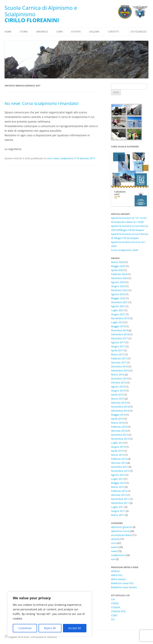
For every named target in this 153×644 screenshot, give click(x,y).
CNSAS (115, 603)
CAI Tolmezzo (138, 32)
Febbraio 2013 (119, 459)
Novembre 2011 (120, 499)
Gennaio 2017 (119, 362)
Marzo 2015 (118, 399)
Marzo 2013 (118, 455)
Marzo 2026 (118, 262)
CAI (113, 599)
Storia (24, 32)
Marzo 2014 (118, 423)
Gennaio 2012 (119, 495)
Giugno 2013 (118, 447)
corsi (49, 158)
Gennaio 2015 (119, 403)
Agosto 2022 (118, 294)
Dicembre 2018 (119, 330)
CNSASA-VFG (118, 611)
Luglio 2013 (117, 443)
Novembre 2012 (120, 471)
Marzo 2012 (118, 487)
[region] (50, 614)
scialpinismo (67, 158)
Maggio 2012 (118, 483)
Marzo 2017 (118, 354)
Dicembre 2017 (119, 338)
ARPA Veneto (118, 579)
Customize (25, 628)
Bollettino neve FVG (122, 583)
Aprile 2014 (117, 419)
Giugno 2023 (118, 286)
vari (113, 559)
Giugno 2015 (118, 391)
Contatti (113, 32)
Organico (42, 32)
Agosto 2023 (118, 282)
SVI (113, 619)
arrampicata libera (121, 535)
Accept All (75, 628)
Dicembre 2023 (119, 278)
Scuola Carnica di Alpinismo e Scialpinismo (41, 11)
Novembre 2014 (120, 407)
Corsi (60, 32)
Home (8, 32)
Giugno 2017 (118, 346)
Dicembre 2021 (119, 302)
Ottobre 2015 (119, 383)
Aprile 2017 (117, 350)
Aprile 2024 (117, 270)
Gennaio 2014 (119, 431)
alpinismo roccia (120, 531)
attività (115, 539)
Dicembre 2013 (119, 435)
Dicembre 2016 (119, 366)
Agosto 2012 (118, 475)
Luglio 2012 (117, 479)
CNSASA (116, 607)
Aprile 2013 (117, 451)
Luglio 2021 (117, 310)
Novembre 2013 (120, 439)
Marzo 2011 (118, 515)
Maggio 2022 (118, 298)
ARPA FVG (117, 575)
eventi (115, 547)
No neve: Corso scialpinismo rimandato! (42, 103)
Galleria (94, 32)
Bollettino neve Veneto (124, 587)
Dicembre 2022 (119, 290)
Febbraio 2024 (119, 274)
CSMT (114, 615)
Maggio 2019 (118, 326)
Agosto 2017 (118, 342)
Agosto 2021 (118, 306)
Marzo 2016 (118, 374)
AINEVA (115, 571)
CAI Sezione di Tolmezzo (44, 637)
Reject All (50, 628)
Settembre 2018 (120, 334)
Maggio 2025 (118, 266)
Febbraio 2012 (119, 491)
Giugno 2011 (118, 511)
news (56, 158)
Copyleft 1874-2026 (17, 637)
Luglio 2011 (117, 507)
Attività (76, 32)
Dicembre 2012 (119, 467)
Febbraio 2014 (119, 427)
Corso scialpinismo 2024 (125, 250)
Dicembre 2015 (119, 378)
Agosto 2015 (118, 387)
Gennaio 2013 (119, 463)
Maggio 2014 (118, 415)
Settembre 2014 (120, 411)
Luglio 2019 (117, 322)
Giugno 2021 (118, 314)
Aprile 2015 (117, 395)
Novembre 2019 (120, 318)
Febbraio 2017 (119, 358)
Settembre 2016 (120, 370)
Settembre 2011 (120, 503)
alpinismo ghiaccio (121, 527)
